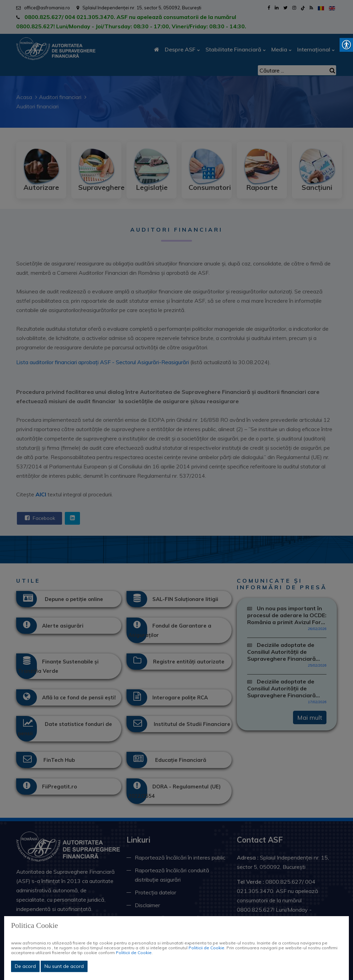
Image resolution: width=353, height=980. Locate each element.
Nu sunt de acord (64, 966)
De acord (25, 966)
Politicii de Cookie (206, 948)
